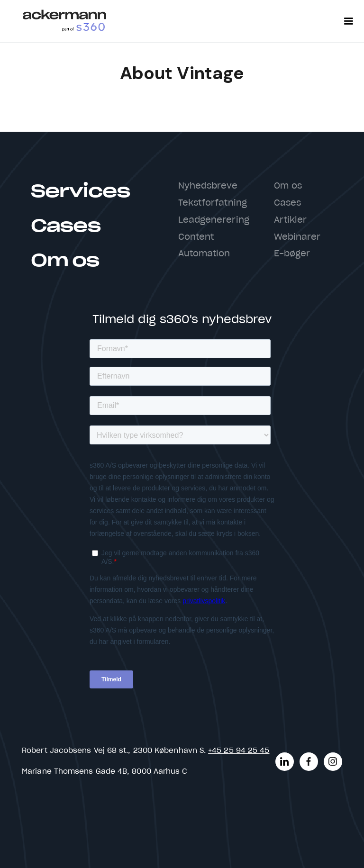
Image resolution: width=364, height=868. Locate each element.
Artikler (291, 220)
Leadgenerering (214, 220)
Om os (65, 261)
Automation (204, 254)
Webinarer (297, 237)
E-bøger (292, 254)
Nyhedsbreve (208, 186)
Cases (65, 226)
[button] (348, 21)
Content (196, 237)
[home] (64, 21)
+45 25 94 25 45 (239, 751)
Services (80, 192)
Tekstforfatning (213, 203)
